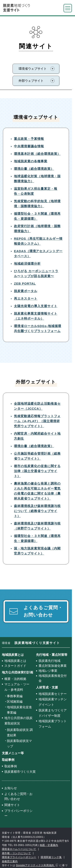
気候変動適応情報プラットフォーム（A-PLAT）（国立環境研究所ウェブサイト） (37, 421)
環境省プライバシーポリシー (19, 857)
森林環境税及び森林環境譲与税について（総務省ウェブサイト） (37, 511)
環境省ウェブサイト (33, 69)
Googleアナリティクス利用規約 (35, 865)
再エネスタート (26, 298)
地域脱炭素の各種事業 (31, 161)
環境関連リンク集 (51, 857)
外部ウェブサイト (31, 81)
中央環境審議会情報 (29, 146)
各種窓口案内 (10, 861)
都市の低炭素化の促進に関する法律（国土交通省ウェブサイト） (37, 471)
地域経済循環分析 (27, 263)
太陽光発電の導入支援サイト (36, 306)
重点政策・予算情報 (29, 139)
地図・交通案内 (49, 845)
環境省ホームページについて (19, 849)
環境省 (31, 643)
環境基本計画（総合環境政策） (37, 154)
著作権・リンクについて (16, 853)
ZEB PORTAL (25, 283)
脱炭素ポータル (26, 291)
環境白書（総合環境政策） (34, 169)
